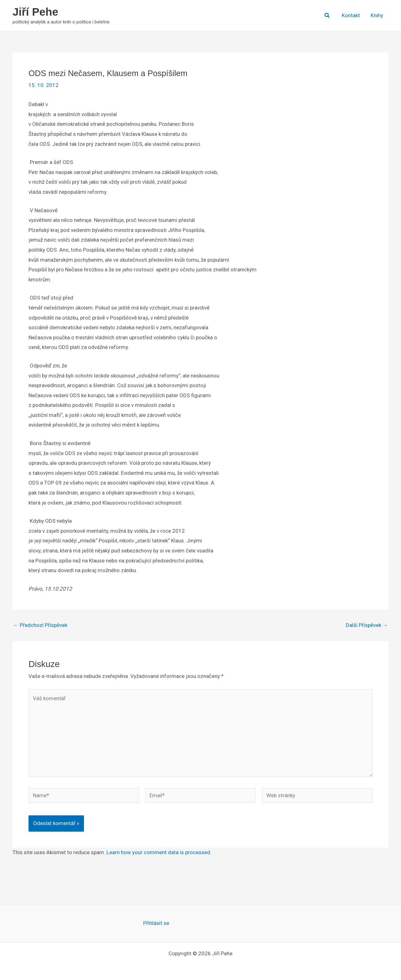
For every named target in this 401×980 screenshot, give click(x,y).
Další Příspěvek (367, 625)
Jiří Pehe (35, 12)
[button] (327, 15)
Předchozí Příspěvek (40, 625)
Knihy (377, 15)
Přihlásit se (156, 923)
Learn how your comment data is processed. (159, 852)
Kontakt (351, 15)
